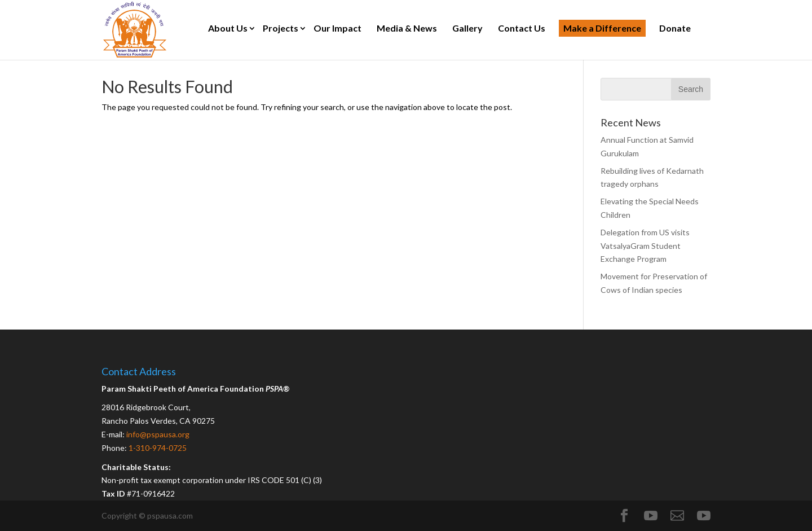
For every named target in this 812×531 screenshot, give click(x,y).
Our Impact (337, 28)
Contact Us (522, 28)
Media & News (407, 28)
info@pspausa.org (158, 434)
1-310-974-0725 (158, 448)
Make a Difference (602, 28)
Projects (281, 28)
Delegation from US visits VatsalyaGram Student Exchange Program (645, 246)
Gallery (467, 28)
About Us (228, 28)
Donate (675, 28)
